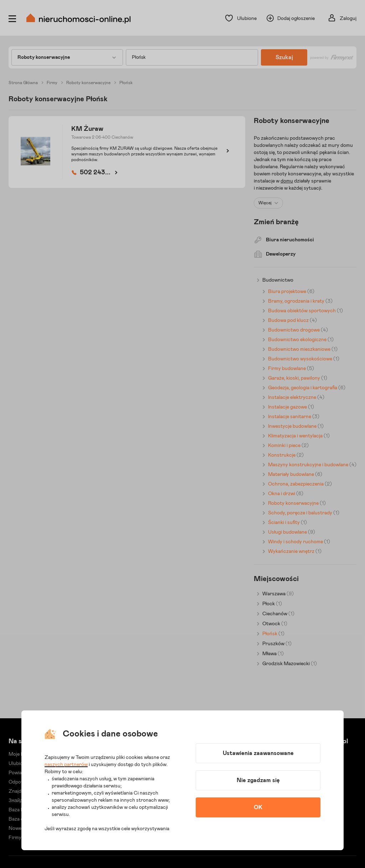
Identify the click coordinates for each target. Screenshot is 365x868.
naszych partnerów (66, 765)
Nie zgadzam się (258, 780)
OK (258, 807)
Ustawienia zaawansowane (258, 753)
